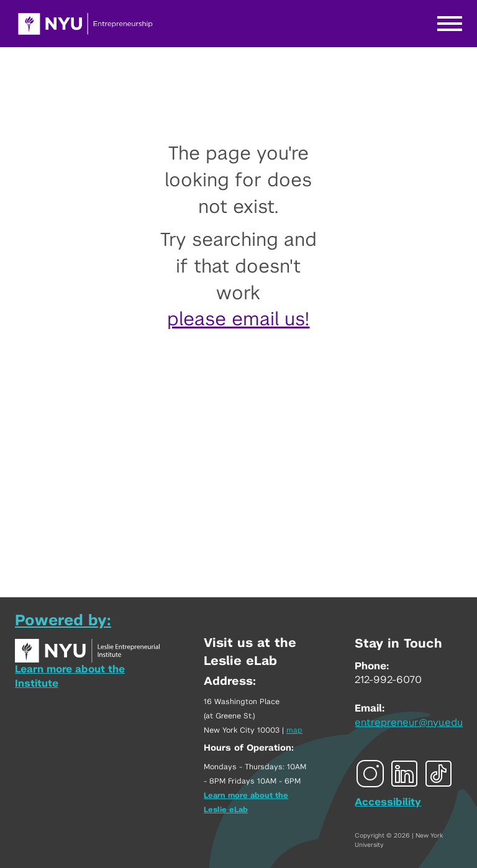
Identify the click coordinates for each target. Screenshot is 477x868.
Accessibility (388, 802)
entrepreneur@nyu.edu (409, 723)
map (294, 730)
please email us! (238, 320)
